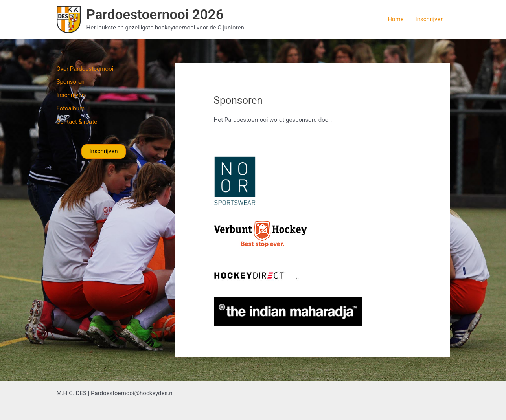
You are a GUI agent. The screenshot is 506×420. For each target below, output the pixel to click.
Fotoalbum (71, 108)
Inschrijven (430, 19)
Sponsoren (71, 82)
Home (396, 19)
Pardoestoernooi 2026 (155, 15)
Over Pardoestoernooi (85, 69)
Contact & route (77, 122)
